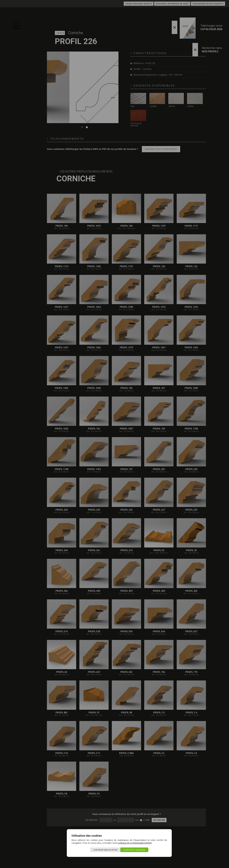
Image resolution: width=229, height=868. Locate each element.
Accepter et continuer (134, 850)
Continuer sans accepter (105, 850)
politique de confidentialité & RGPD (135, 843)
